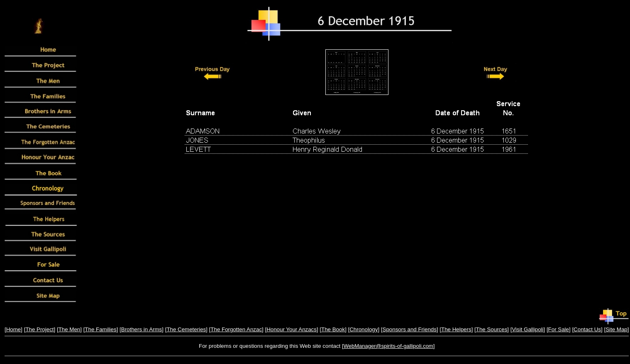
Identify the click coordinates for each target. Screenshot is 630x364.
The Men (70, 329)
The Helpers (456, 329)
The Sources (492, 329)
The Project (39, 329)
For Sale (559, 329)
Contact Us (587, 329)
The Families (100, 329)
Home (14, 329)
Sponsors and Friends (410, 329)
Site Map (617, 329)
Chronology (364, 329)
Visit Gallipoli (527, 329)
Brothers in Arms (142, 329)
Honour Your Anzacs (292, 329)
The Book (333, 329)
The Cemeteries (186, 329)
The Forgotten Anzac (236, 329)
